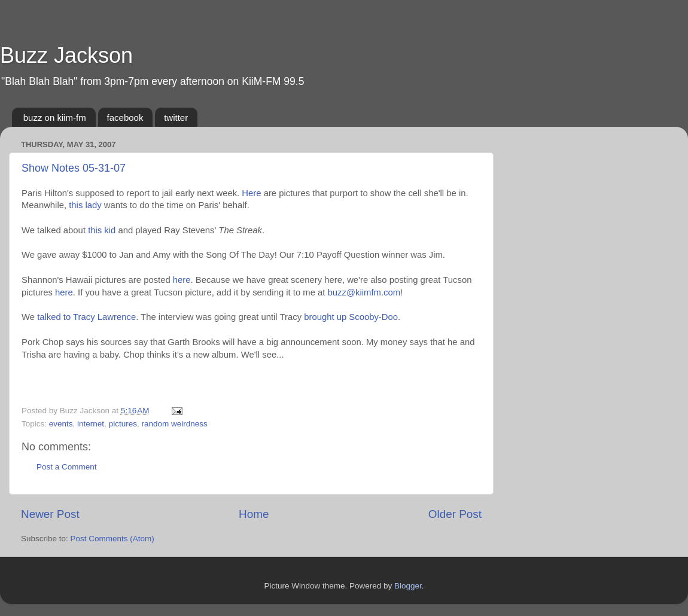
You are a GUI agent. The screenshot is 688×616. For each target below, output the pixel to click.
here (182, 280)
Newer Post (50, 514)
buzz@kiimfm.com (364, 292)
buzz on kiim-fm (55, 118)
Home (254, 514)
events (61, 424)
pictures (123, 424)
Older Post (455, 514)
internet (91, 424)
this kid (102, 230)
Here (251, 193)
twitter (176, 118)
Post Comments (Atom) (112, 539)
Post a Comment (67, 467)
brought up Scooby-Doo (351, 317)
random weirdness (174, 424)
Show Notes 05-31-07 (74, 168)
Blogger (408, 586)
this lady (85, 205)
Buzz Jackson (66, 55)
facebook (125, 118)
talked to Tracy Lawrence (86, 317)
